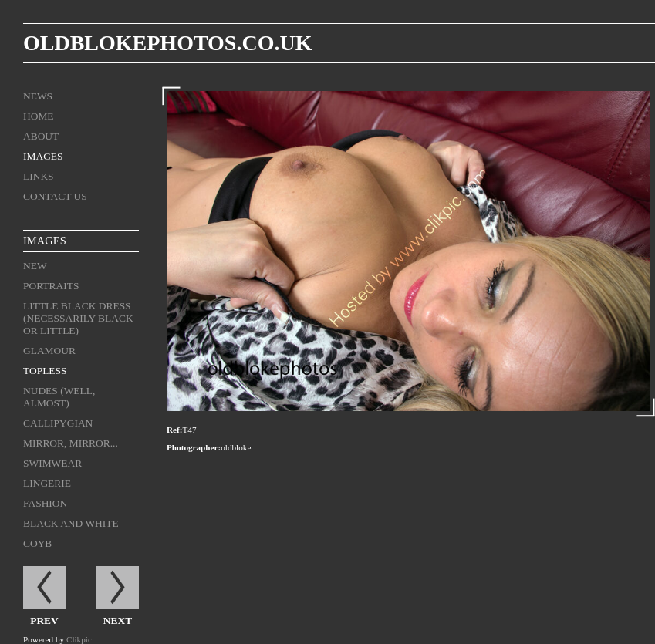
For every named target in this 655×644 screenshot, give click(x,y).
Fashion (45, 503)
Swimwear (52, 463)
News (38, 96)
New (35, 266)
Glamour (49, 351)
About (41, 136)
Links (39, 176)
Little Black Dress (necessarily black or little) (78, 318)
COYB (37, 543)
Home (39, 116)
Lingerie (47, 483)
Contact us (55, 196)
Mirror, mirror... (71, 443)
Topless (45, 371)
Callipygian (58, 423)
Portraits (51, 286)
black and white (71, 523)
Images (43, 156)
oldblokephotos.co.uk (167, 43)
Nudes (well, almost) (59, 397)
